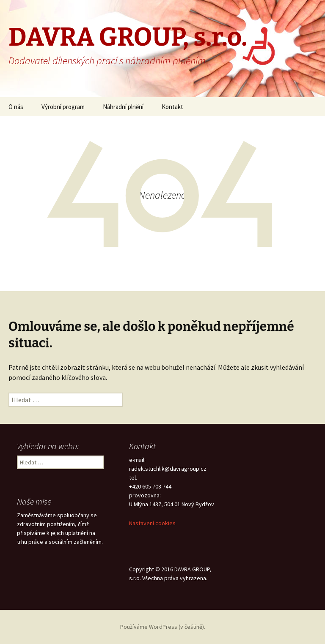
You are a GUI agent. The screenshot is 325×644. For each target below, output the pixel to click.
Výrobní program (63, 107)
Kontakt (172, 107)
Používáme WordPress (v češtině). (163, 627)
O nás (16, 107)
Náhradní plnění (123, 107)
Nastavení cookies (152, 523)
